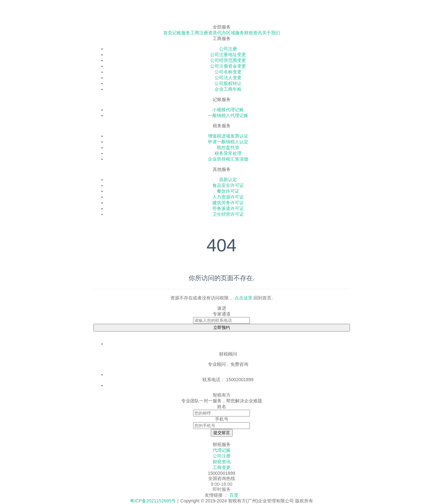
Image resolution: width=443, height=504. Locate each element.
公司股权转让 (228, 83)
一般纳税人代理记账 (228, 115)
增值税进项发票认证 (228, 136)
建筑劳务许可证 (228, 203)
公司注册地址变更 (228, 55)
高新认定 (228, 180)
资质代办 (217, 33)
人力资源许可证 (228, 197)
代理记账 (222, 450)
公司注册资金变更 (228, 66)
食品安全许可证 (228, 185)
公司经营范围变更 (228, 60)
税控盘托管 (228, 147)
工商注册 (199, 33)
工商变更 (222, 467)
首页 (168, 33)
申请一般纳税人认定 (228, 142)
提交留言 (222, 433)
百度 (234, 495)
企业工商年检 (228, 89)
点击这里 (243, 298)
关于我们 (271, 33)
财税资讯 (253, 33)
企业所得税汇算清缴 (228, 159)
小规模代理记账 (228, 110)
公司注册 (228, 49)
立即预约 (222, 328)
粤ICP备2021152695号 (153, 501)
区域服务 (235, 33)
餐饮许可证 (228, 191)
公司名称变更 (228, 72)
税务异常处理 (228, 153)
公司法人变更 (228, 78)
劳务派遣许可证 (228, 208)
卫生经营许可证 (228, 214)
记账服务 (181, 33)
